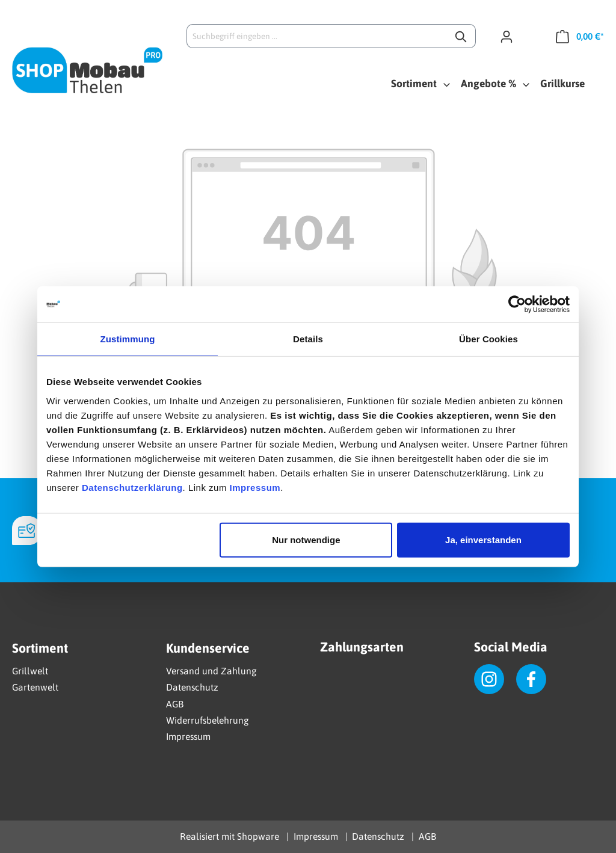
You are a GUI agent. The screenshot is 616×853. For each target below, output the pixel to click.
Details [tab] (308, 339)
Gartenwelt (35, 687)
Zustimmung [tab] (128, 339)
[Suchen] (462, 36)
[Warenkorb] (575, 36)
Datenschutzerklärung (132, 487)
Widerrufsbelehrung (208, 720)
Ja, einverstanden (483, 539)
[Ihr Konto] (511, 36)
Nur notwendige (306, 539)
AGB (175, 704)
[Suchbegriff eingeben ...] (317, 36)
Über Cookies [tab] (488, 339)
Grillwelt (30, 671)
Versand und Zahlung (211, 671)
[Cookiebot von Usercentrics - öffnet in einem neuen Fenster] (517, 304)
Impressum (255, 487)
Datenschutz (192, 687)
